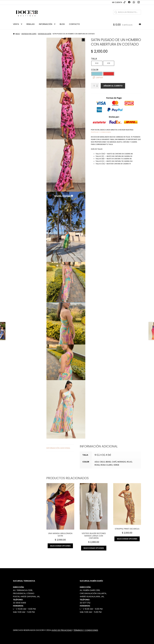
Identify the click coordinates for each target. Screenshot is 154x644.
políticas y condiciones (101, 132)
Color (95, 70)
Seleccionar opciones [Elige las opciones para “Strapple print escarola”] (127, 539)
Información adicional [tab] (58, 448)
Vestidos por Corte (29, 34)
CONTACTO (74, 24)
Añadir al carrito (113, 86)
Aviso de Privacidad (62, 630)
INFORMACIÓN (45, 24)
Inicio (18, 34)
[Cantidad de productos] (95, 86)
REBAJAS (30, 24)
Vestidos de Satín (45, 34)
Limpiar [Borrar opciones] (99, 78)
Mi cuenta (117, 2)
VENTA (16, 24)
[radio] (97, 63)
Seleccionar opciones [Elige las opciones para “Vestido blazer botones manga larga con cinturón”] (94, 548)
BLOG (62, 24)
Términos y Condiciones (86, 630)
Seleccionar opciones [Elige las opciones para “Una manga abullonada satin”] (60, 546)
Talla (94, 59)
